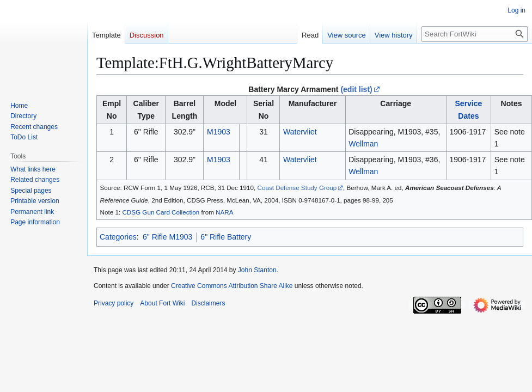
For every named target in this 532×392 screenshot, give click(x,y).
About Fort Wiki (162, 303)
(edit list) (356, 89)
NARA (224, 212)
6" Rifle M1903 (167, 237)
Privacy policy (114, 303)
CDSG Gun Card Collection (161, 212)
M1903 (219, 132)
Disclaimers (208, 303)
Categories (118, 237)
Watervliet (300, 132)
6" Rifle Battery (226, 237)
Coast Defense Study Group (297, 188)
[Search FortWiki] (475, 34)
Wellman (363, 144)
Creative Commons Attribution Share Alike (232, 286)
